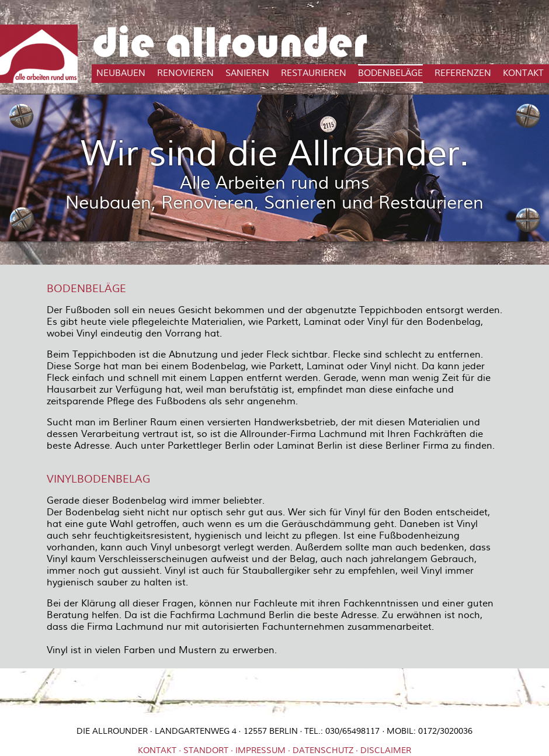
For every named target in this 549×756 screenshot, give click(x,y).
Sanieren (247, 73)
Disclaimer (386, 750)
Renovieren (185, 73)
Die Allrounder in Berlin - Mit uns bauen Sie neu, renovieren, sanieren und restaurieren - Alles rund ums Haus (39, 54)
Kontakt (523, 73)
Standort (206, 750)
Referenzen (463, 73)
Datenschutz (323, 750)
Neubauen (121, 73)
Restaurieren (314, 73)
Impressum (260, 750)
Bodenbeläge (390, 73)
